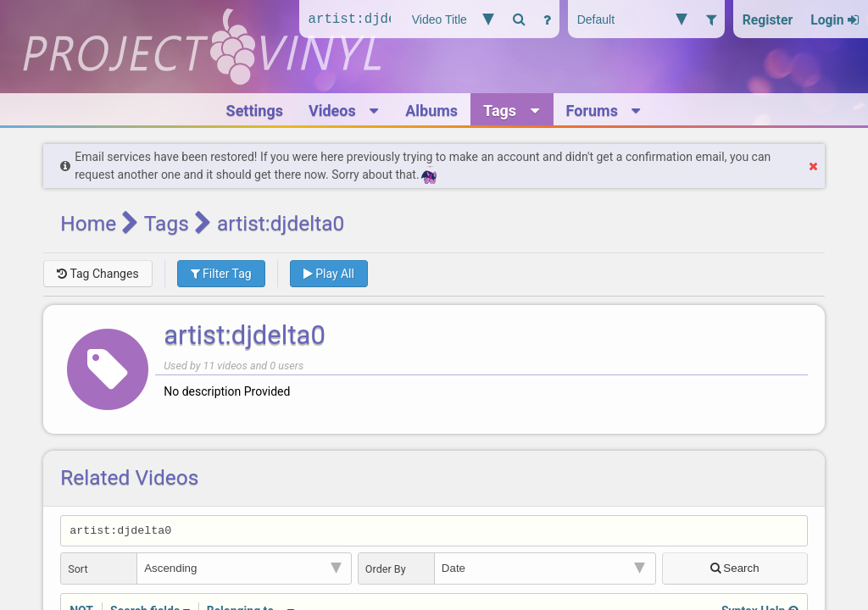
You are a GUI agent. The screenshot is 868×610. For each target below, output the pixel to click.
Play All (329, 274)
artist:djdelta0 (245, 335)
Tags (167, 223)
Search (735, 571)
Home (88, 223)
